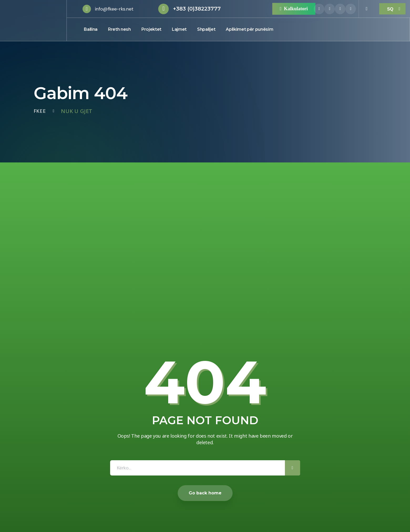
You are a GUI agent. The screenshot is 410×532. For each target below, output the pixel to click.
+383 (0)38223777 (197, 9)
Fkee (40, 111)
